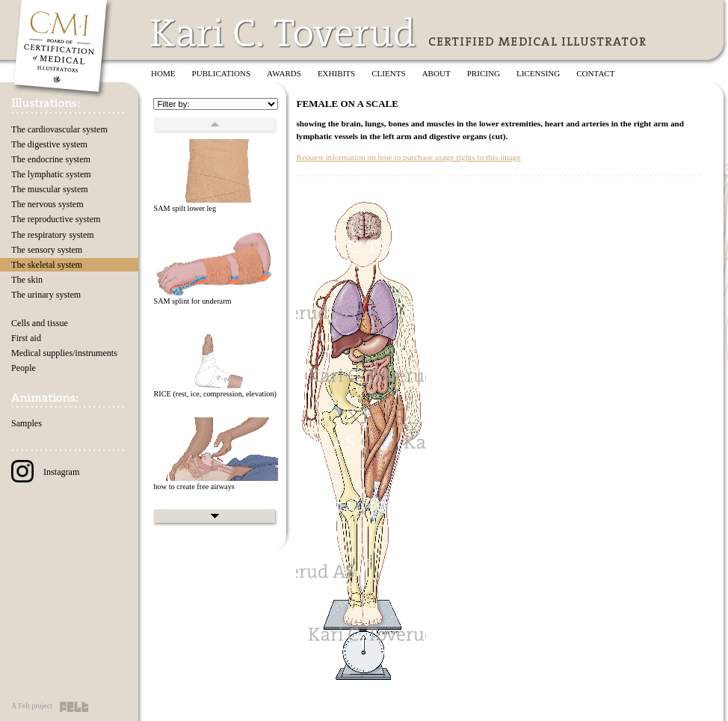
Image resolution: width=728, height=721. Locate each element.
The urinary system (46, 295)
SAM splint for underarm (192, 301)
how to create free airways (194, 487)
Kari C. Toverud (284, 33)
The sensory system (47, 250)
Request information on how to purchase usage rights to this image (408, 157)
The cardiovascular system (59, 129)
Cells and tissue (40, 323)
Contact (595, 73)
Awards (284, 73)
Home (163, 73)
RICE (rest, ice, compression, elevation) (215, 394)
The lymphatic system (51, 174)
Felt (74, 707)
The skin (27, 280)
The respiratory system (53, 235)
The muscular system (50, 189)
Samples (27, 423)
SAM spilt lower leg (185, 208)
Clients (388, 73)
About (437, 73)
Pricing (484, 73)
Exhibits (336, 73)
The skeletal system (47, 265)
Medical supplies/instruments (64, 353)
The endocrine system (51, 159)
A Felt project (32, 706)
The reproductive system (56, 219)
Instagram (45, 472)
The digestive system (49, 144)
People (24, 368)
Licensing (538, 73)
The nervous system (47, 204)
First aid (26, 338)
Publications (222, 73)
